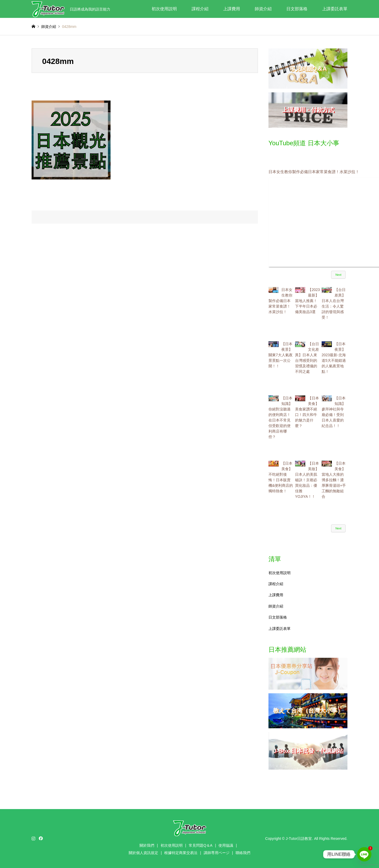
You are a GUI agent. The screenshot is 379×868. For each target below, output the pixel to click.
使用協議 (226, 845)
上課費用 (232, 9)
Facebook (40, 838)
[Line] (364, 854)
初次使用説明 (164, 9)
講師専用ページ (217, 853)
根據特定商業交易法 (181, 853)
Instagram (33, 838)
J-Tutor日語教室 (299, 839)
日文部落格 (297, 9)
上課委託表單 (335, 9)
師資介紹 (263, 9)
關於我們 (147, 845)
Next (338, 275)
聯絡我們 (243, 853)
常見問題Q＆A (201, 845)
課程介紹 (200, 9)
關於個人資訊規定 (143, 853)
